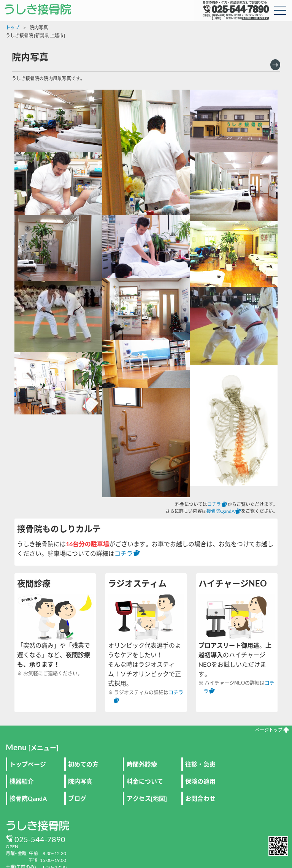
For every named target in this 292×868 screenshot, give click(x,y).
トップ (13, 28)
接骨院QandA (224, 511)
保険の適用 (200, 781)
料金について (145, 781)
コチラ (217, 504)
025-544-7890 (40, 839)
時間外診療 (142, 764)
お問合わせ (200, 798)
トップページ (28, 764)
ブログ (77, 798)
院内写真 (80, 781)
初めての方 (83, 764)
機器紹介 (22, 781)
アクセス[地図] (147, 798)
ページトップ (272, 730)
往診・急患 (200, 764)
